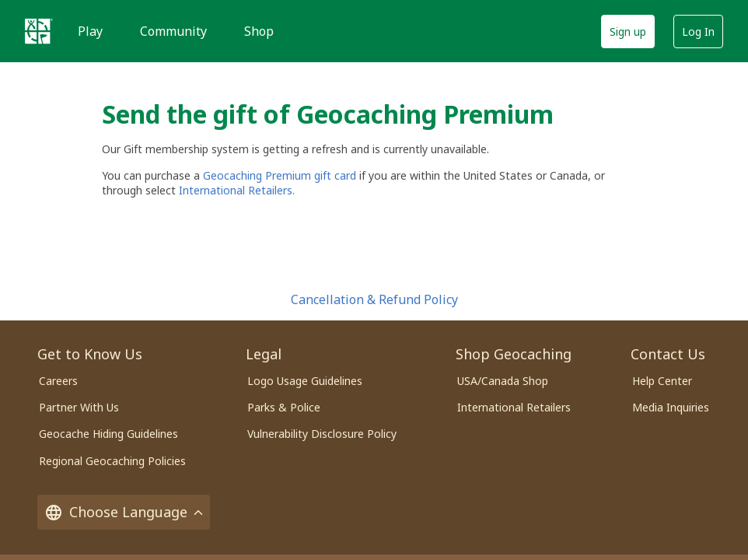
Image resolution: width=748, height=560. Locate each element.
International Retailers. (237, 190)
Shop (259, 31)
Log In (698, 31)
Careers (58, 381)
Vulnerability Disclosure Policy (322, 434)
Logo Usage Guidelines (305, 381)
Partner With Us (79, 407)
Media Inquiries (671, 407)
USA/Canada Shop (503, 381)
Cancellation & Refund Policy (374, 299)
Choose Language (124, 512)
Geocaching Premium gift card (281, 175)
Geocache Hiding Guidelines (108, 434)
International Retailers (514, 407)
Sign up (628, 31)
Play (90, 31)
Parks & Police (284, 407)
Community (173, 31)
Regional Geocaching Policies (112, 461)
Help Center (662, 381)
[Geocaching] (39, 31)
